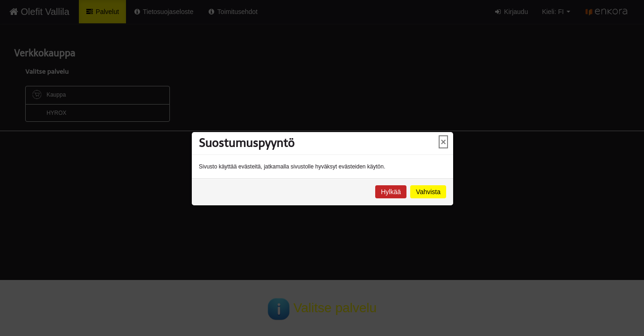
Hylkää (391, 192)
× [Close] (443, 142)
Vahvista (428, 192)
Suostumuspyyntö (247, 143)
